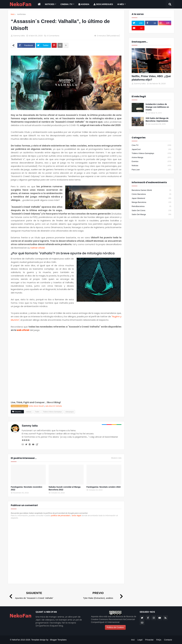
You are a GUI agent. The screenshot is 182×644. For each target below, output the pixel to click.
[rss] (165, 618)
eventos (151, 161)
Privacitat (149, 640)
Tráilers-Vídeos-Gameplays (151, 153)
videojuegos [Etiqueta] (70, 412)
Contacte (168, 640)
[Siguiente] (31, 595)
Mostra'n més (116, 458)
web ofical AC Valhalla (54, 406)
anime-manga (151, 157)
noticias (21, 14)
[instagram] (165, 23)
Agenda (84, 4)
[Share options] (66, 45)
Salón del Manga (151, 214)
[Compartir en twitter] (43, 45)
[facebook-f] (151, 23)
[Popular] (138, 108)
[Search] (170, 4)
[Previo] (101, 595)
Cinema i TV (66, 4)
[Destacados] (151, 61)
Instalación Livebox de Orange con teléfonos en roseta (157, 107)
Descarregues (103, 4)
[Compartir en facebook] (26, 45)
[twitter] (138, 23)
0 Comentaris (53, 36)
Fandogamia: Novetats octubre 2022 (104, 487)
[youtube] (138, 28)
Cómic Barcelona (151, 194)
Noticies (50, 4)
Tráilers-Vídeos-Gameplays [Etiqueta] (52, 412)
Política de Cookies (115, 627)
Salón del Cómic (151, 211)
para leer (151, 170)
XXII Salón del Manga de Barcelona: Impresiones (157, 120)
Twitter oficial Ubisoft (36, 406)
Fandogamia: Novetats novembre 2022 (27, 488)
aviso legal (76, 515)
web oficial (23, 330)
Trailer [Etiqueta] (37, 412)
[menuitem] (39, 4)
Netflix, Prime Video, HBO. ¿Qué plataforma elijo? (151, 78)
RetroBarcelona (151, 206)
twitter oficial (37, 248)
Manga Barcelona (151, 202)
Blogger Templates (58, 640)
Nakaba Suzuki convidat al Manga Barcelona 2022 (65, 488)
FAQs (159, 640)
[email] (142, 623)
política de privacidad (60, 515)
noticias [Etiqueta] (29, 412)
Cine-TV (151, 145)
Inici (13, 14)
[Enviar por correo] (60, 45)
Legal (140, 640)
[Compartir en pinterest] (54, 45)
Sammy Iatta (30, 426)
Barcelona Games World (151, 190)
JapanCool (151, 149)
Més (121, 4)
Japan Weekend (151, 198)
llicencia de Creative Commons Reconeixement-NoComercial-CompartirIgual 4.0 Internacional (114, 619)
